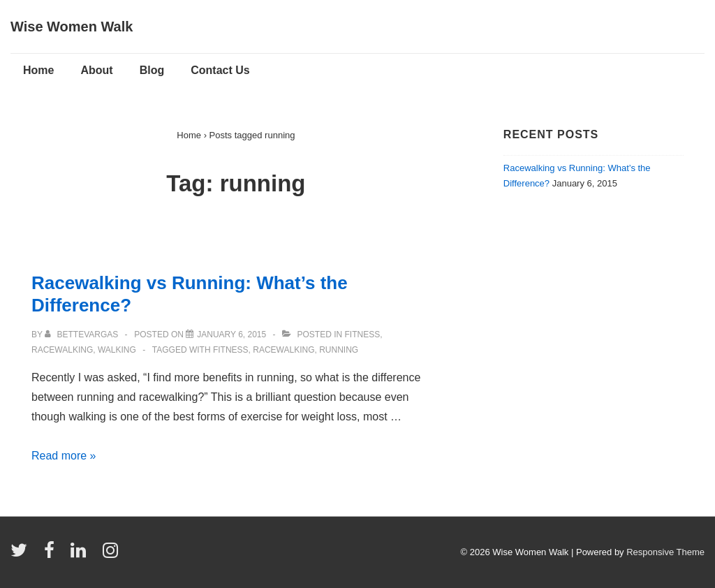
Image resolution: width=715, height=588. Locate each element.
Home (38, 70)
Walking (117, 350)
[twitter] (22, 555)
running (339, 350)
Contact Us (220, 70)
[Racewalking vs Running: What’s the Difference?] (231, 335)
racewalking (283, 350)
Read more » (64, 456)
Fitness (363, 335)
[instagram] (112, 555)
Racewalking (62, 350)
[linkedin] (81, 555)
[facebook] (52, 555)
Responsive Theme (665, 552)
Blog (152, 70)
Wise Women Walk (72, 27)
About (96, 70)
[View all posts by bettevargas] (82, 335)
